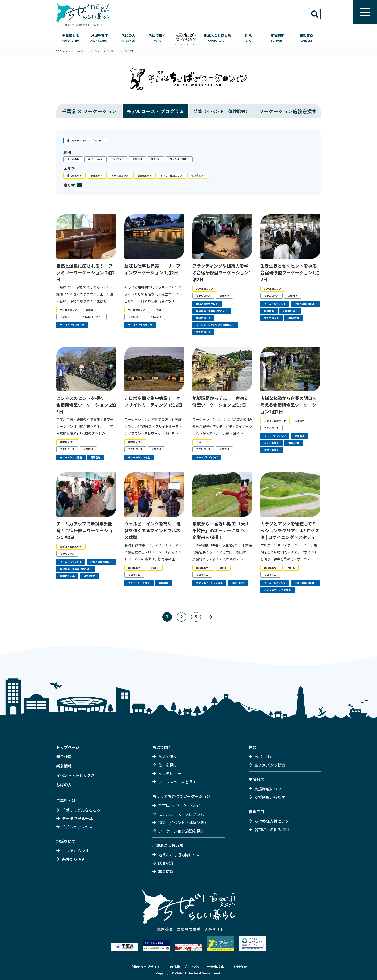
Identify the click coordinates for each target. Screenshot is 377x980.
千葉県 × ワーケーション (89, 111)
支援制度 (256, 779)
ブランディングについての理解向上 (215, 325)
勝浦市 (155, 568)
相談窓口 (256, 812)
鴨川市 (223, 568)
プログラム (118, 159)
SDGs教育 (293, 318)
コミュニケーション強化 (209, 583)
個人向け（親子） (179, 159)
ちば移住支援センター (274, 821)
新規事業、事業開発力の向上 (76, 569)
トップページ (68, 747)
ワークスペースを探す (177, 782)
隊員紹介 (166, 863)
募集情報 (166, 871)
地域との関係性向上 (207, 304)
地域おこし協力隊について (181, 855)
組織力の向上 (203, 318)
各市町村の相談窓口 (272, 829)
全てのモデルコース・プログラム (85, 140)
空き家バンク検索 (270, 765)
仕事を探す (168, 765)
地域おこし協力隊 (168, 845)
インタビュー (170, 773)
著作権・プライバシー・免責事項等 (197, 967)
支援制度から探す (270, 797)
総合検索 (64, 756)
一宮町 (157, 310)
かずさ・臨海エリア (171, 176)
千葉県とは (66, 801)
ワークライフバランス (72, 325)
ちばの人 (64, 785)
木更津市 (300, 421)
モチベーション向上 (139, 457)
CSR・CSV (238, 583)
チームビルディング (275, 304)
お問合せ (240, 967)
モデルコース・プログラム (155, 111)
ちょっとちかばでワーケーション (181, 796)
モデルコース (95, 159)
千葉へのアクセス (77, 827)
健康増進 (269, 311)
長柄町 (89, 310)
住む (252, 747)
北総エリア (97, 176)
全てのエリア (75, 176)
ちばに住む (264, 756)
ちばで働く (162, 747)
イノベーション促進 (71, 457)
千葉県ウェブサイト (145, 967)
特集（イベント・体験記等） (183, 822)
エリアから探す (75, 851)
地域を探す (66, 841)
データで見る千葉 (77, 818)
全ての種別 (73, 159)
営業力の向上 (271, 450)
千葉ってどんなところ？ (83, 810)
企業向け (137, 159)
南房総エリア (145, 176)
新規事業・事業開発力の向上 (212, 311)
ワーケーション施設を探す (288, 111)
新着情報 (64, 766)
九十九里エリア (120, 176)
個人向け (156, 159)
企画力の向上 (203, 332)
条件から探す (74, 859)
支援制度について (270, 789)
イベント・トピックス (75, 775)
